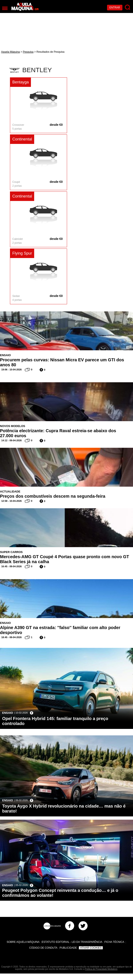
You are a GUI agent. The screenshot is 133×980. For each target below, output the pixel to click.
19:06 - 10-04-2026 (11, 370)
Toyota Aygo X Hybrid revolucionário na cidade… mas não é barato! (64, 809)
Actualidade (10, 492)
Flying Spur (22, 253)
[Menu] (5, 8)
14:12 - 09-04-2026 (11, 440)
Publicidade (68, 948)
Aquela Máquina (10, 52)
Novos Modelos (13, 426)
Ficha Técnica (114, 942)
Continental (22, 139)
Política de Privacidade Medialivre (101, 969)
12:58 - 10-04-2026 (11, 501)
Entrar (115, 8)
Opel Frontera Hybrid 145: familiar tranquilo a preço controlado (55, 721)
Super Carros (11, 552)
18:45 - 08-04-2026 (11, 637)
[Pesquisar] (128, 7)
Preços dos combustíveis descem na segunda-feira (53, 496)
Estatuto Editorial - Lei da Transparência (72, 942)
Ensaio (5, 355)
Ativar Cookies (91, 948)
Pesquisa (28, 52)
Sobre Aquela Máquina (23, 942)
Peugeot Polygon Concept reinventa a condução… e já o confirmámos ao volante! (60, 893)
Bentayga (21, 82)
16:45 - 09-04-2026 (11, 566)
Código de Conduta (43, 948)
